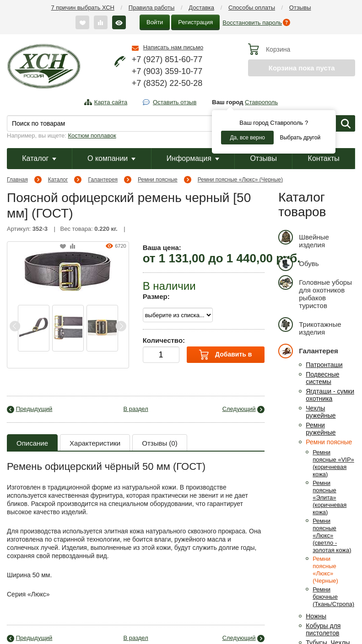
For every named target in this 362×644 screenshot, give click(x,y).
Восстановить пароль (252, 23)
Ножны (316, 616)
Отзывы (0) (159, 443)
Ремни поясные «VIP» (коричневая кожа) (333, 463)
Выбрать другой (300, 138)
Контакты (324, 158)
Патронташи (324, 365)
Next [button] (121, 326)
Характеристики (95, 443)
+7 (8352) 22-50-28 (167, 83)
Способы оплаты (252, 8)
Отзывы (300, 8)
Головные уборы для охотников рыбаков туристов (315, 292)
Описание (32, 443)
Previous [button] (15, 326)
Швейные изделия (304, 239)
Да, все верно (247, 138)
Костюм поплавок (92, 136)
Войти (155, 22)
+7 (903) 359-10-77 (167, 71)
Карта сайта (111, 102)
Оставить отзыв (175, 102)
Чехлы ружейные (321, 412)
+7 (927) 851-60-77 (167, 59)
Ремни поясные (158, 180)
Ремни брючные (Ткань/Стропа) (333, 597)
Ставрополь (261, 102)
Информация (193, 158)
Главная (17, 180)
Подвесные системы (322, 378)
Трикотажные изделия (310, 327)
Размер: (156, 296)
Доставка (201, 8)
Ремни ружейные (321, 429)
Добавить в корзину (225, 356)
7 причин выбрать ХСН (83, 8)
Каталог (39, 158)
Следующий (239, 409)
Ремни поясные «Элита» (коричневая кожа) (330, 498)
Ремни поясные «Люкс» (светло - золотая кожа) (332, 535)
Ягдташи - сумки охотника (330, 395)
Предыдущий (34, 409)
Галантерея (103, 180)
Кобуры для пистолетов (323, 629)
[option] (34, 328)
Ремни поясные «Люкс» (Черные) (240, 180)
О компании (111, 158)
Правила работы (152, 8)
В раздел (136, 409)
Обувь (298, 263)
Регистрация (195, 22)
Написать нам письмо (173, 47)
